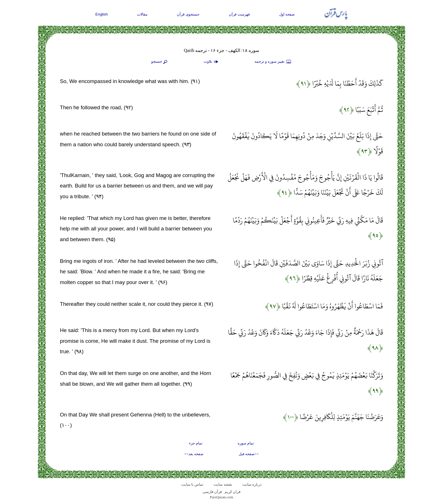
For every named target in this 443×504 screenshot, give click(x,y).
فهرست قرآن (239, 14)
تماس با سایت (193, 484)
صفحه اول (287, 14)
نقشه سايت (223, 484)
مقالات (142, 14)
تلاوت (212, 62)
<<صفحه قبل (249, 454)
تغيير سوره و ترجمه (273, 62)
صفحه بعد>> (194, 454)
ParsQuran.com (222, 497)
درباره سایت (252, 484)
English (102, 14)
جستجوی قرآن (188, 14)
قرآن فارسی (212, 492)
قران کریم (233, 492)
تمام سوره (246, 443)
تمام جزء (196, 443)
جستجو (160, 62)
